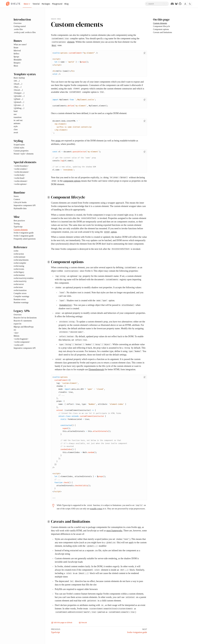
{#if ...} (17, 81)
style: (16, 126)
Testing (17, 224)
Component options (161, 29)
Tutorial (36, 4)
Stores (16, 196)
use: (15, 114)
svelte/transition (20, 290)
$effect (16, 54)
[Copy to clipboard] (145, 53)
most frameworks (114, 531)
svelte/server (19, 284)
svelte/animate (19, 257)
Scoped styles (19, 145)
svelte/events (19, 269)
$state (16, 48)
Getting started (20, 26)
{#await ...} (18, 90)
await (16, 132)
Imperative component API (25, 205)
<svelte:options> (20, 184)
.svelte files (18, 29)
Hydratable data (20, 208)
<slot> (16, 333)
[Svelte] (14, 4)
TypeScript (18, 227)
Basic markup (19, 78)
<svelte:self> (19, 345)
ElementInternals (96, 369)
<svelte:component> (22, 342)
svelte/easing (19, 266)
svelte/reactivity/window (24, 278)
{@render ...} (19, 96)
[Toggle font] (185, 4)
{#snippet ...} (19, 93)
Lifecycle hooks (20, 202)
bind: (16, 111)
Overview (18, 23)
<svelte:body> (19, 175)
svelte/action (19, 254)
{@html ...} (18, 99)
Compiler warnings (21, 296)
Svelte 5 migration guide (24, 236)
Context (17, 199)
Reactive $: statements (23, 321)
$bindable (18, 60)
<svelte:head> (19, 178)
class (16, 129)
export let (17, 324)
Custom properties (21, 151)
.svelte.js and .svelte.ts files (25, 32)
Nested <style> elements (24, 154)
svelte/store (18, 287)
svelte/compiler (20, 263)
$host (16, 66)
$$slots (16, 336)
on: (15, 330)
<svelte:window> (21, 169)
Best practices (19, 221)
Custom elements (21, 230)
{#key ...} (18, 87)
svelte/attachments (21, 260)
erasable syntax (96, 509)
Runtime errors (20, 299)
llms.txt (83, 623)
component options (72, 181)
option (110, 232)
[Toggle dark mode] (190, 4)
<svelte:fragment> (21, 339)
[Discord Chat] (172, 4)
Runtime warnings (21, 302)
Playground (57, 4)
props (58, 141)
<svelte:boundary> (21, 166)
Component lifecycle (162, 26)
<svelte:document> (21, 172)
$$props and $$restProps (24, 327)
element (71, 42)
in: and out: (18, 120)
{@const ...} (19, 105)
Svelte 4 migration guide (24, 233)
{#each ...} (18, 84)
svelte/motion (19, 275)
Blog (66, 4)
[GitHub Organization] (180, 4)
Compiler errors (20, 293)
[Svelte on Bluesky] (176, 4)
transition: (18, 117)
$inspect (17, 63)
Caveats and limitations (163, 32)
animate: (17, 123)
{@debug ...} (19, 108)
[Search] (157, 4)
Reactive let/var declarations (25, 318)
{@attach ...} (19, 102)
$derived (17, 51)
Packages (46, 4)
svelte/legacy (19, 272)
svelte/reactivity (20, 281)
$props (16, 57)
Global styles (19, 148)
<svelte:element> (21, 181)
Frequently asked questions (25, 239)
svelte (16, 251)
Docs (27, 4)
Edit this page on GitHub (62, 623)
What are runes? (20, 44)
